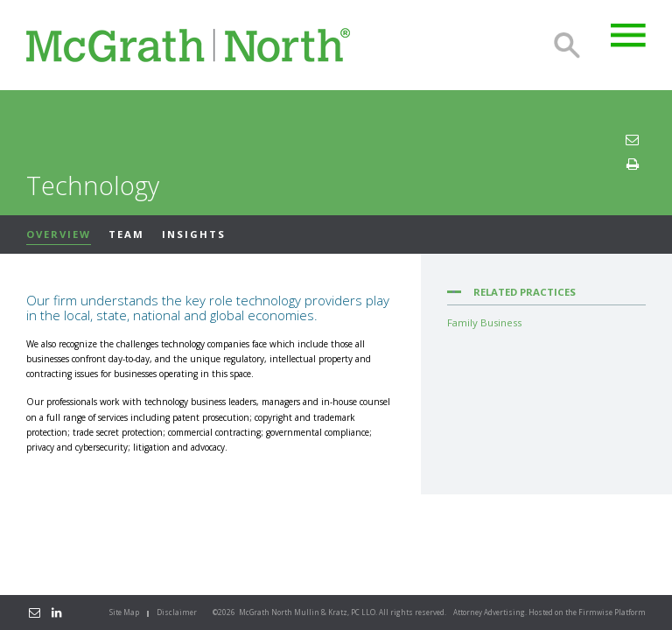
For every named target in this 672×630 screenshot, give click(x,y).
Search (567, 45)
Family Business (484, 322)
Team (126, 234)
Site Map (124, 612)
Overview (59, 234)
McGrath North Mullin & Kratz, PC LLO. (308, 612)
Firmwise (595, 612)
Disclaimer (177, 612)
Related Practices (525, 292)
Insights (194, 234)
